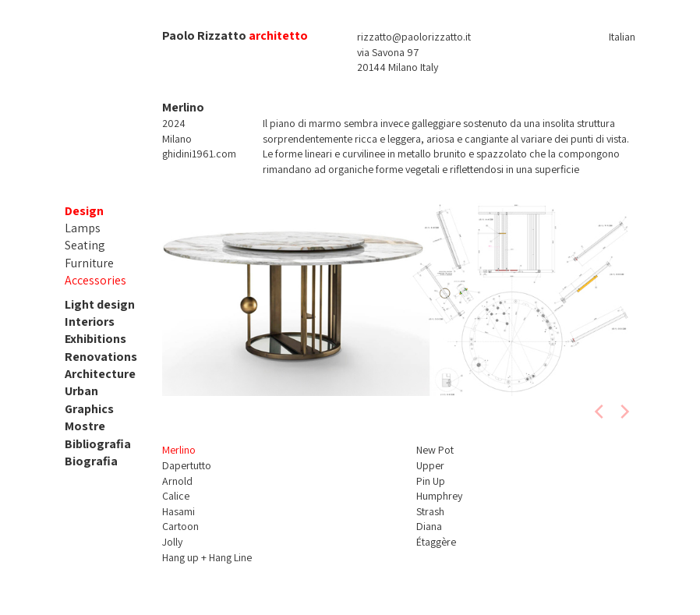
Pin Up (431, 481)
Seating (85, 245)
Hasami (179, 511)
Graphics (89, 409)
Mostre (85, 426)
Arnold (177, 481)
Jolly (172, 542)
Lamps (83, 228)
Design (84, 211)
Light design (100, 304)
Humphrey (439, 496)
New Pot (435, 450)
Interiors (90, 322)
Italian (622, 37)
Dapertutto (187, 465)
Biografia (91, 461)
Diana (429, 526)
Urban (81, 391)
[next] (624, 412)
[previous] (600, 412)
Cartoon (180, 526)
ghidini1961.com (199, 154)
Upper (430, 465)
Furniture (89, 263)
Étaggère (436, 542)
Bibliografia (98, 444)
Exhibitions (95, 339)
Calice (176, 496)
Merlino (179, 450)
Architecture (100, 374)
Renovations (101, 357)
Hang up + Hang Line (207, 557)
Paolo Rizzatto (204, 35)
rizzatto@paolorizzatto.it (414, 37)
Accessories (95, 280)
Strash (430, 511)
